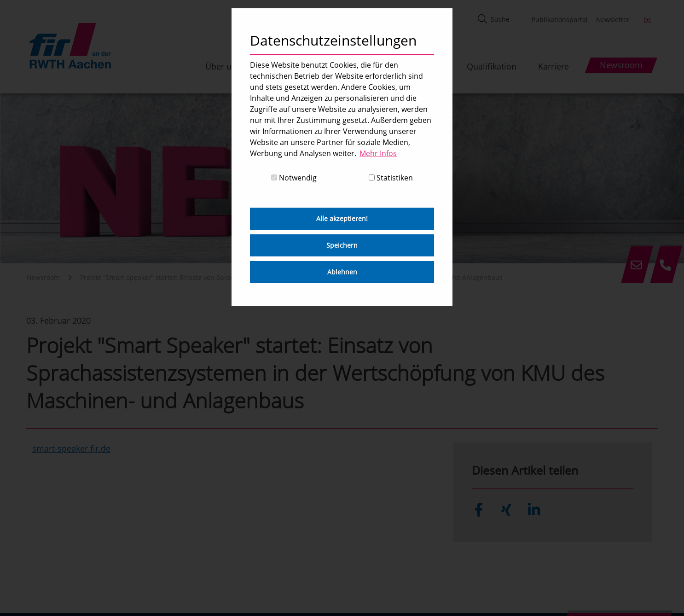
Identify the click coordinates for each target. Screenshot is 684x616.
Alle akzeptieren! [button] (342, 218)
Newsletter (613, 20)
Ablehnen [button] (342, 272)
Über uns (223, 66)
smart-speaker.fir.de (71, 448)
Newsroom (43, 277)
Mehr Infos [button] (378, 153)
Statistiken (391, 178)
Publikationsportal (560, 20)
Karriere (554, 66)
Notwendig (294, 178)
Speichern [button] (342, 245)
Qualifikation (492, 66)
